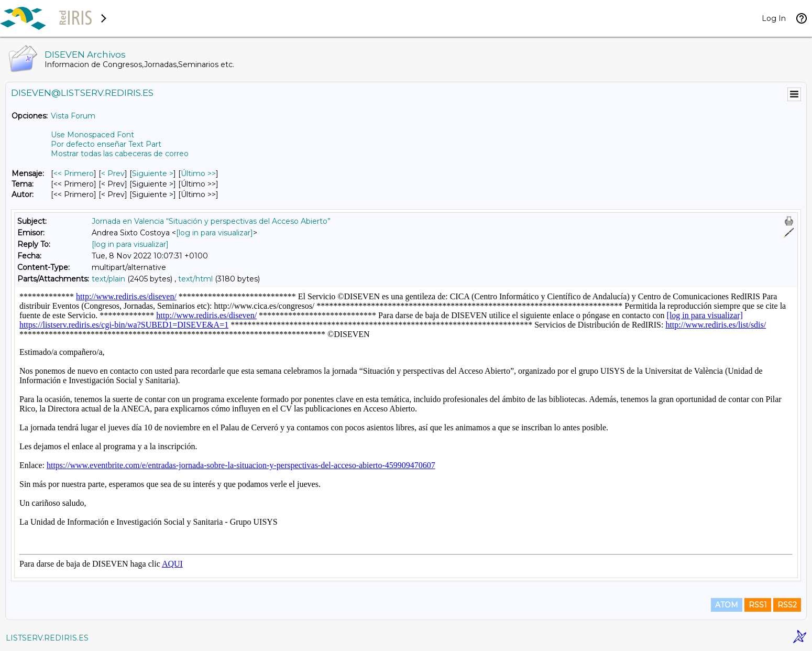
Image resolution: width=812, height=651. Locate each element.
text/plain (108, 279)
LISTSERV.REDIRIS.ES (47, 638)
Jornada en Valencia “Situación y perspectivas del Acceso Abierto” (211, 221)
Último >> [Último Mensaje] (198, 173)
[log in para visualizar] (215, 233)
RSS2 (787, 605)
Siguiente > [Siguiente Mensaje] (153, 173)
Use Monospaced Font (92, 135)
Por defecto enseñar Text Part (106, 144)
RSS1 (758, 605)
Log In (774, 18)
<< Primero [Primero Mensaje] (74, 173)
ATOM (727, 605)
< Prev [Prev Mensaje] (113, 173)
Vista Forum (73, 116)
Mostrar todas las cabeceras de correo (120, 154)
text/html (195, 279)
